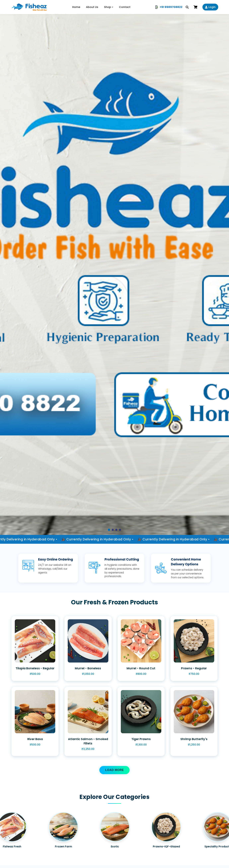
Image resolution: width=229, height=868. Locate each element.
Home (76, 7)
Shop (108, 7)
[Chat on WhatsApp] (220, 859)
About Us (92, 7)
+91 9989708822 (169, 7)
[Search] (187, 7)
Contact (125, 7)
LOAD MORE (114, 770)
